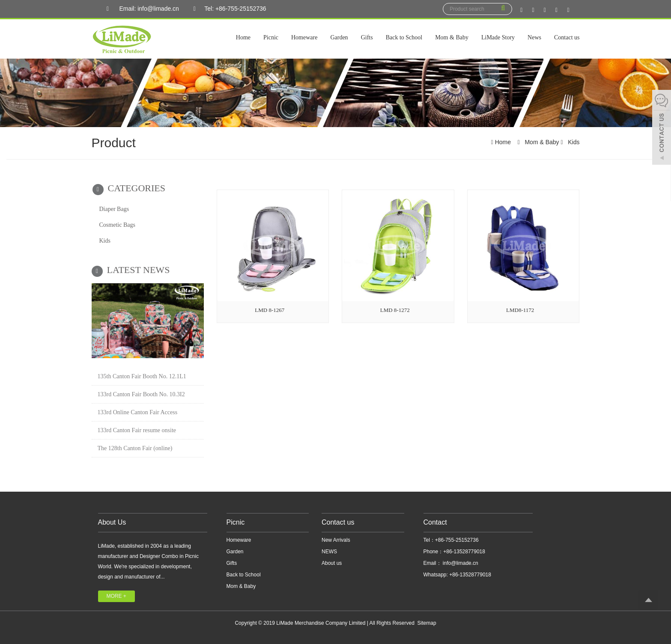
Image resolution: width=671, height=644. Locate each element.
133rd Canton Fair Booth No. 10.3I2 (141, 394)
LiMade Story (498, 37)
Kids (573, 142)
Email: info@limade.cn (141, 9)
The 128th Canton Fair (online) (135, 448)
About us (332, 563)
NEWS (329, 552)
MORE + (116, 596)
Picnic (271, 37)
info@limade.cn (460, 563)
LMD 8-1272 (395, 310)
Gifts (367, 37)
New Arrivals (336, 540)
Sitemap (427, 623)
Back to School (404, 37)
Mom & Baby (452, 37)
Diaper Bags (114, 209)
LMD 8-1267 (270, 310)
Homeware (304, 37)
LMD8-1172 (520, 310)
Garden (339, 37)
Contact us (567, 37)
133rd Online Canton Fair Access (138, 412)
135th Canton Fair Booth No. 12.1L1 (142, 376)
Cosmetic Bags (117, 225)
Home (243, 37)
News (534, 37)
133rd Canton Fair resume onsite (137, 430)
